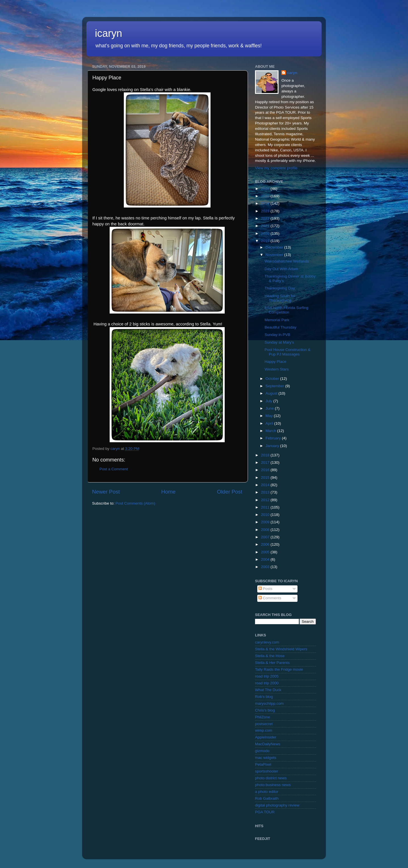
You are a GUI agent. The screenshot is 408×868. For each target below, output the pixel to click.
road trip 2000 (267, 683)
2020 (266, 233)
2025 (266, 196)
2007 (266, 537)
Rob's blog (264, 697)
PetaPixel (263, 764)
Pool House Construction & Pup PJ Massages (288, 352)
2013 (266, 492)
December (275, 247)
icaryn (109, 33)
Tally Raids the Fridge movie (279, 669)
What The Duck (268, 690)
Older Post (230, 492)
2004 (266, 559)
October (273, 379)
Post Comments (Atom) (135, 503)
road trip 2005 (267, 676)
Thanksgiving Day (280, 288)
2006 (266, 544)
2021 (266, 226)
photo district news (271, 778)
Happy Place (276, 362)
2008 (266, 530)
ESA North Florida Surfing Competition (287, 310)
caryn (292, 73)
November (275, 255)
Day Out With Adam (281, 269)
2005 (266, 552)
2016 (266, 470)
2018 (266, 455)
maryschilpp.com (269, 703)
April (270, 423)
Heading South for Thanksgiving (280, 298)
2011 (266, 507)
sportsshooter (267, 771)
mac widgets (266, 758)
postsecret (264, 724)
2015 (266, 478)
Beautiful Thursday (280, 327)
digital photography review (277, 805)
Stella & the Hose (270, 656)
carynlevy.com (267, 642)
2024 (266, 203)
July (269, 401)
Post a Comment (114, 469)
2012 (266, 500)
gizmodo (262, 751)
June (270, 408)
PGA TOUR (265, 812)
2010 (266, 515)
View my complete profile (276, 168)
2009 (266, 522)
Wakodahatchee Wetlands (287, 261)
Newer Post (106, 492)
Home (168, 492)
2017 (266, 462)
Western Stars (277, 369)
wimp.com (264, 730)
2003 (266, 567)
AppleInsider (266, 737)
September (275, 386)
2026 (266, 189)
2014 (266, 485)
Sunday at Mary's (279, 342)
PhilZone (263, 717)
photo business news (273, 785)
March (271, 431)
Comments (270, 598)
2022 (266, 218)
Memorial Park (277, 320)
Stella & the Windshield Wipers (281, 649)
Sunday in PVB (278, 335)
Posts (265, 589)
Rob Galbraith (267, 798)
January (273, 446)
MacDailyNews (268, 744)
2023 (266, 211)
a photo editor (267, 792)
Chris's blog (265, 710)
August (272, 393)
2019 (266, 241)
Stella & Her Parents (272, 663)
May (270, 416)
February (274, 438)
